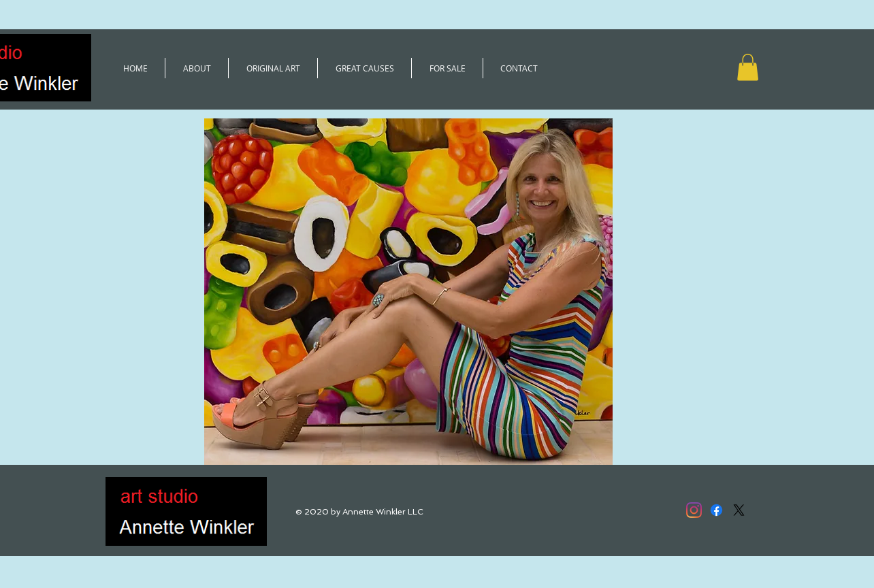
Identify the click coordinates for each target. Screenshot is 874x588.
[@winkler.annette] (694, 510)
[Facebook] (716, 510)
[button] (748, 67)
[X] (739, 510)
